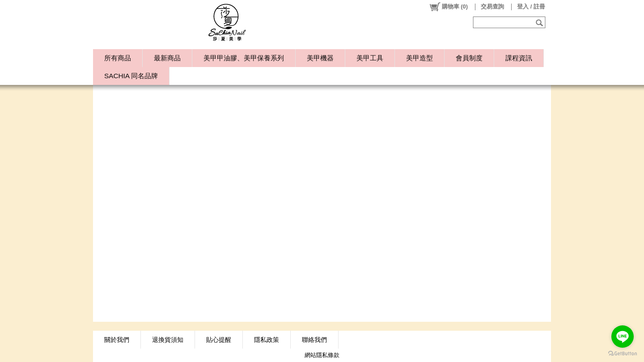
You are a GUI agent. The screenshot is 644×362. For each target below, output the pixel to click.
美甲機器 (320, 58)
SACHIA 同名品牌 (131, 76)
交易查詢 (492, 6)
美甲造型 (419, 58)
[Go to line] (623, 337)
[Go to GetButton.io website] (623, 353)
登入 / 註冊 (531, 6)
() (448, 7)
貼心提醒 (219, 340)
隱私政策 (267, 340)
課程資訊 (519, 58)
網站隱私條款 (322, 355)
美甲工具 (370, 58)
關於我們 (117, 340)
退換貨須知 (168, 340)
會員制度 (469, 58)
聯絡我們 (314, 340)
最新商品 (167, 58)
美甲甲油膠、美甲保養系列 (244, 58)
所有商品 (118, 58)
